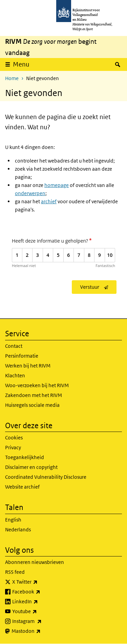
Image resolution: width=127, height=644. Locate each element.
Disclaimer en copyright (31, 467)
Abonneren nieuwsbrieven (35, 562)
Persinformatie (22, 356)
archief (49, 201)
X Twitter (40, 582)
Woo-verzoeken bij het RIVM (37, 385)
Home (12, 78)
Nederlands (18, 529)
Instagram (42, 621)
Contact (14, 346)
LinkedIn (40, 602)
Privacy (13, 447)
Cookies (14, 438)
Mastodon (41, 631)
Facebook (41, 592)
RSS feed (15, 572)
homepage (57, 185)
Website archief (22, 487)
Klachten (15, 375)
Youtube (39, 611)
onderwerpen (30, 193)
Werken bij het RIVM (28, 366)
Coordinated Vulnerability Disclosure (46, 477)
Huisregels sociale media (32, 405)
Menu (21, 64)
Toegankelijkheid (25, 457)
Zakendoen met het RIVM (34, 395)
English (13, 520)
